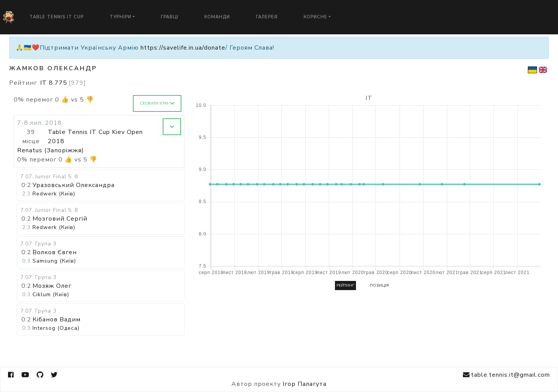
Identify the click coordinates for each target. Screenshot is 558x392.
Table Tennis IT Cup (57, 17)
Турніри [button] (120, 17)
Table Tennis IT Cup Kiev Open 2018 (95, 137)
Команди (217, 17)
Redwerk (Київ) (54, 194)
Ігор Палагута (305, 384)
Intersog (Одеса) (56, 328)
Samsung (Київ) (54, 261)
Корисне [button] (315, 17)
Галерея (267, 17)
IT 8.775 (63, 83)
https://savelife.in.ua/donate (183, 48)
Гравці (170, 17)
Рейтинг (345, 286)
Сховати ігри (157, 103)
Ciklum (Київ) (51, 294)
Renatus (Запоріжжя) (51, 150)
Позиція (379, 286)
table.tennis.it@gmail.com (506, 375)
